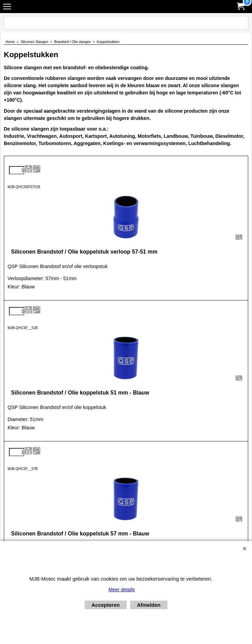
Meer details (122, 590)
